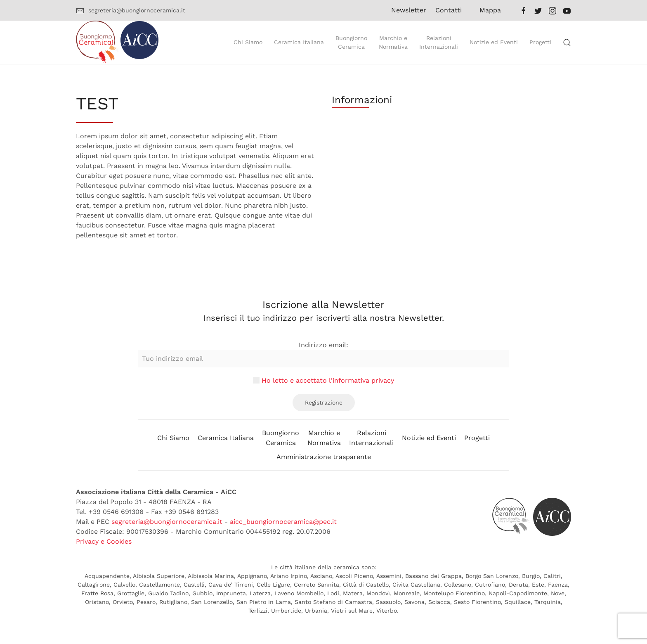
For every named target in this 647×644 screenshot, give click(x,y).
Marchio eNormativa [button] (393, 42)
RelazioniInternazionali (371, 438)
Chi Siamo (173, 438)
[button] (567, 43)
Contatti (449, 10)
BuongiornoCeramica (281, 438)
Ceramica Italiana (226, 438)
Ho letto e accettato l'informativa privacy (328, 380)
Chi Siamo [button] (248, 42)
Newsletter (405, 10)
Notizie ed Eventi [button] (494, 42)
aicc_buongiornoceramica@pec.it (283, 522)
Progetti (477, 438)
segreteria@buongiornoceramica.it (131, 11)
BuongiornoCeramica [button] (351, 42)
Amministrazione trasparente (324, 457)
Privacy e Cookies (104, 541)
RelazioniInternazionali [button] (439, 42)
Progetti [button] (540, 42)
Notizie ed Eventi (429, 438)
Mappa (490, 10)
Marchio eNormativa (324, 438)
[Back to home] (117, 42)
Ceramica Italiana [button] (299, 42)
